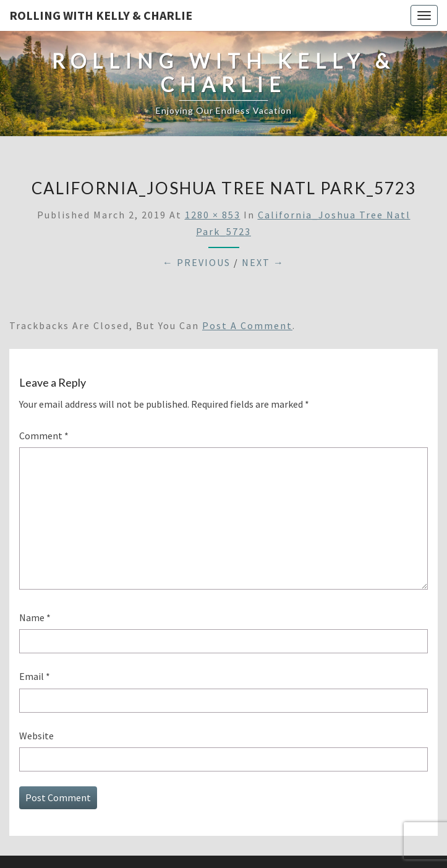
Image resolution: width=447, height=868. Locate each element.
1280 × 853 (213, 215)
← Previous (197, 262)
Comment (44, 436)
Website (36, 736)
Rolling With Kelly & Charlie (101, 15)
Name (35, 617)
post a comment (247, 325)
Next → (263, 262)
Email (35, 676)
